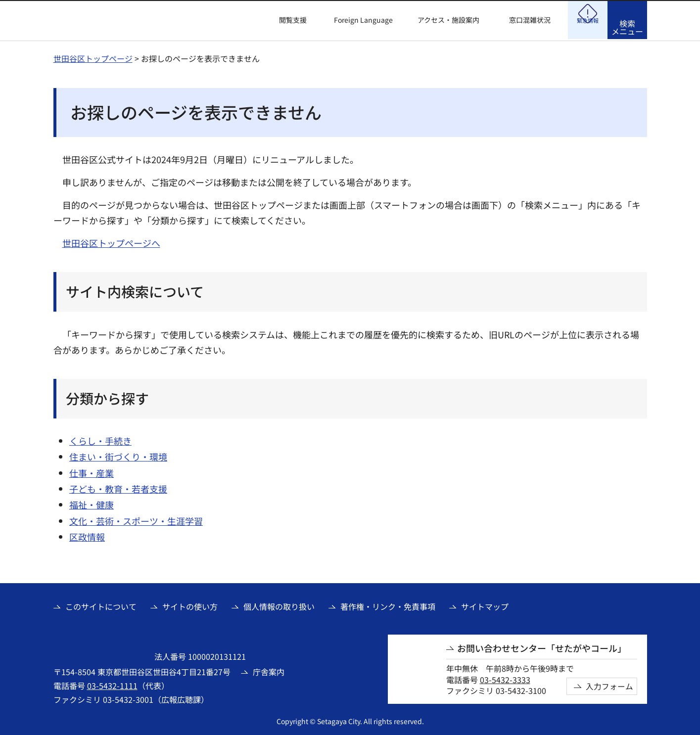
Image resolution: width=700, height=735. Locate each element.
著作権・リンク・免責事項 (388, 605)
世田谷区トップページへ (111, 241)
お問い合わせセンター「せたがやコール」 (542, 647)
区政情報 (87, 535)
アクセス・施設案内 (448, 20)
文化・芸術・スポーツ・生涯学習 (136, 519)
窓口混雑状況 (530, 20)
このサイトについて (101, 605)
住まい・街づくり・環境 (118, 455)
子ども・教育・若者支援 (118, 487)
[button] (287, 20)
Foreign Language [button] (363, 20)
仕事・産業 (92, 471)
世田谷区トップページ (93, 57)
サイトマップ (485, 605)
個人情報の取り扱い (279, 605)
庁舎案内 (269, 670)
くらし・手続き (100, 439)
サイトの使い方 (190, 605)
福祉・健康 (92, 503)
